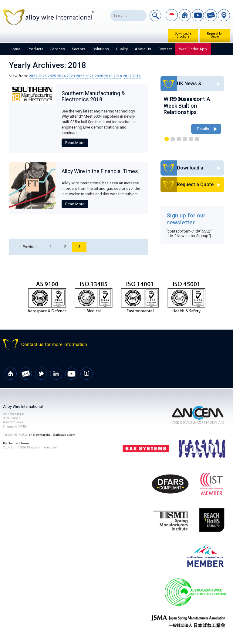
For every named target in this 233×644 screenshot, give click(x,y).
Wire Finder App (193, 49)
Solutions (101, 49)
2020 (99, 76)
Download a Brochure (183, 35)
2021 (89, 76)
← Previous (28, 247)
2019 (108, 76)
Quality (122, 49)
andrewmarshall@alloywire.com (52, 435)
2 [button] (173, 139)
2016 (137, 76)
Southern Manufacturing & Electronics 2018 (93, 96)
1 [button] (167, 139)
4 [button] (185, 139)
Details (203, 129)
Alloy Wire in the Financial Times (100, 171)
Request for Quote (215, 35)
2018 (118, 76)
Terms (26, 443)
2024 (61, 76)
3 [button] (179, 139)
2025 (52, 76)
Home (15, 49)
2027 (33, 76)
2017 (127, 76)
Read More (75, 143)
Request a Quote (201, 185)
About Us (143, 49)
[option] (192, 116)
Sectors (79, 49)
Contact (165, 49)
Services (58, 49)
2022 (80, 76)
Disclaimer (11, 443)
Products (35, 49)
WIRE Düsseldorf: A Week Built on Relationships (187, 106)
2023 (71, 76)
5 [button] (191, 139)
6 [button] (197, 139)
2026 (42, 76)
